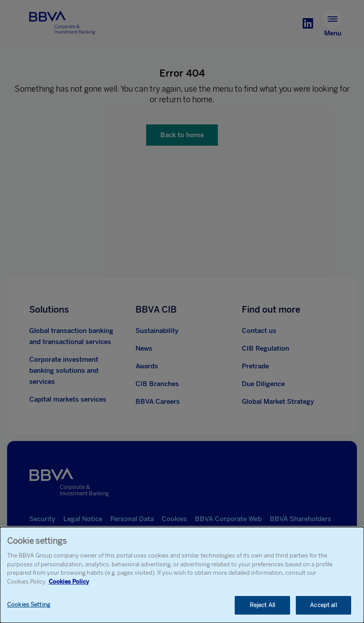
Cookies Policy (69, 582)
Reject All (262, 606)
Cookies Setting (29, 606)
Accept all (323, 606)
